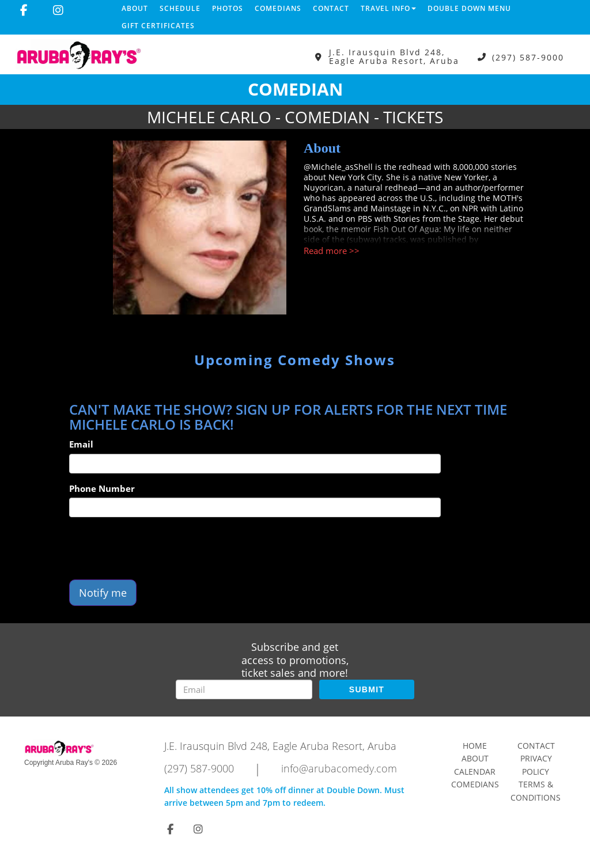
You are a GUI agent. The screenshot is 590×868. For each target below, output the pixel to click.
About (135, 8)
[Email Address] (244, 689)
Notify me (103, 593)
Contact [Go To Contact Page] (536, 746)
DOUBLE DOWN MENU (469, 8)
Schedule (180, 8)
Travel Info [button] (388, 8)
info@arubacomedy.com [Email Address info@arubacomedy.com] (339, 768)
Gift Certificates (158, 26)
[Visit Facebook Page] (24, 10)
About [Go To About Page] (475, 758)
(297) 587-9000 (528, 57)
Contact (331, 8)
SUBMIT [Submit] (367, 689)
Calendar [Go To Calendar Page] (475, 772)
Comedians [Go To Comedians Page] (475, 784)
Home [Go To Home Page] (475, 746)
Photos (228, 8)
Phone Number (102, 488)
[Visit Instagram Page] (58, 10)
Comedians (278, 8)
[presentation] (157, 548)
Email (81, 444)
